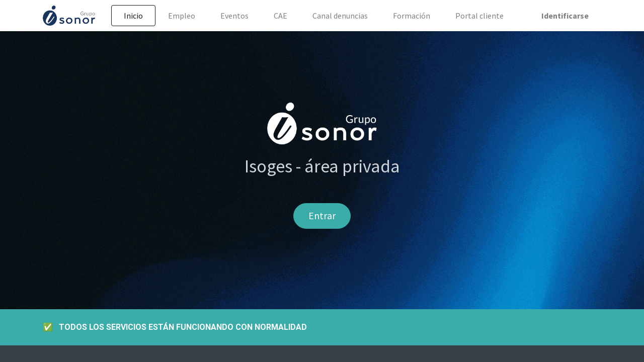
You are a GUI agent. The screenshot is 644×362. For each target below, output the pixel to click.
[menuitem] (133, 16)
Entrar (322, 215)
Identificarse (565, 16)
